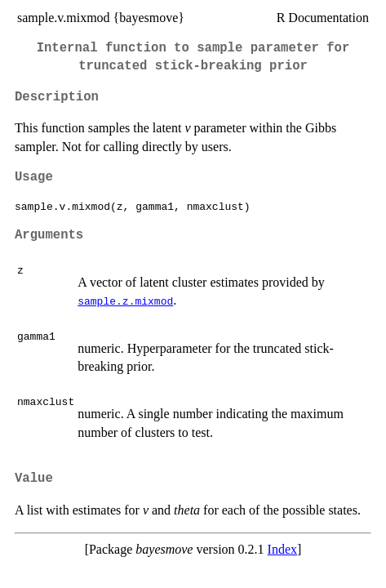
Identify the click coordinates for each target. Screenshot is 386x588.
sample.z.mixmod (125, 301)
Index (282, 549)
